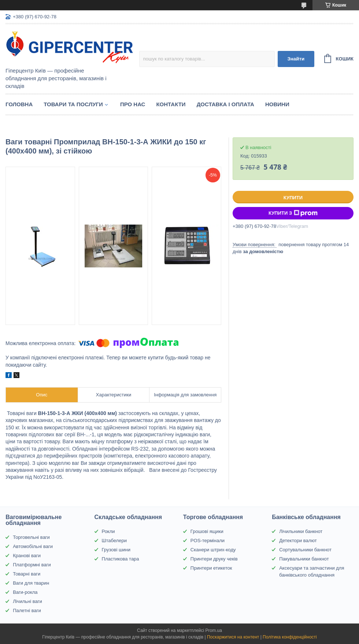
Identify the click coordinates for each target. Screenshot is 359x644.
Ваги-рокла (25, 592)
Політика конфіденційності (290, 637)
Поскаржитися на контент (233, 637)
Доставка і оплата (225, 104)
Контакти (171, 104)
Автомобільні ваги (33, 546)
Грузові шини (116, 550)
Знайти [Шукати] (296, 59)
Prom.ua (214, 630)
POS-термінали (208, 541)
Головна (19, 104)
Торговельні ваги (31, 537)
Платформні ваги (32, 565)
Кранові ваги (27, 556)
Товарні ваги (27, 574)
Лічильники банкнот (301, 531)
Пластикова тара (121, 559)
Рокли (108, 531)
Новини (277, 104)
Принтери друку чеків (214, 559)
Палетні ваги (27, 610)
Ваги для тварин (31, 583)
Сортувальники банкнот (305, 550)
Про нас (133, 104)
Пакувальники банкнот (304, 559)
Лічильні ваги (27, 601)
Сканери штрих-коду (213, 550)
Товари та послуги (73, 104)
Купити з (293, 213)
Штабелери (114, 541)
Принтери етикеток (211, 568)
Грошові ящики (207, 531)
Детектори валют (298, 541)
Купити (293, 198)
